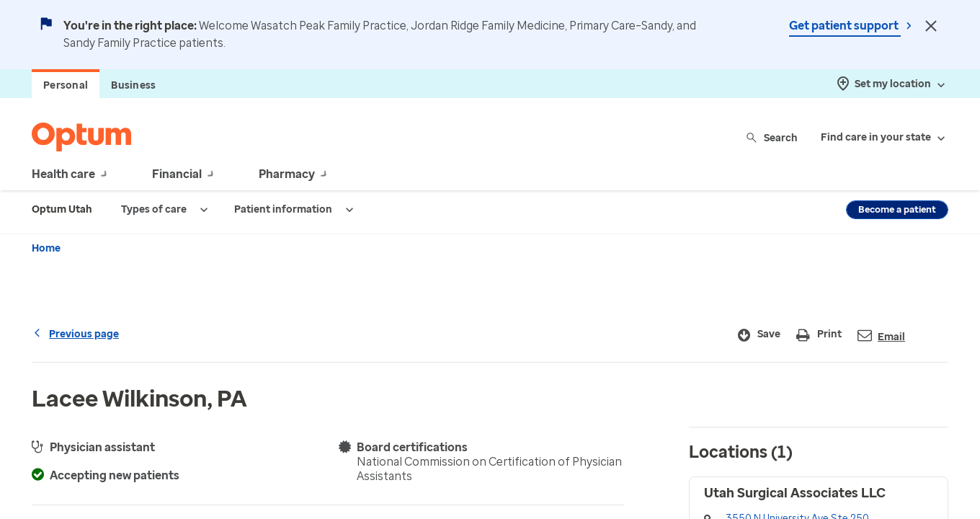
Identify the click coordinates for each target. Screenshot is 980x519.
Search (773, 137)
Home (46, 248)
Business (133, 85)
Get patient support (845, 26)
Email (881, 336)
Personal (66, 85)
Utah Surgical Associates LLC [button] (795, 493)
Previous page (75, 334)
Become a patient (897, 209)
